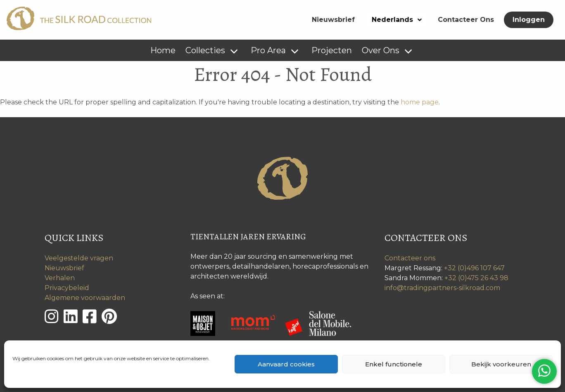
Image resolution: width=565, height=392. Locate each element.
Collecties (205, 50)
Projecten (332, 50)
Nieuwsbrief (333, 20)
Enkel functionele (394, 364)
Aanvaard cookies (286, 364)
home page (420, 102)
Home (163, 50)
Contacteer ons (410, 258)
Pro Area (268, 50)
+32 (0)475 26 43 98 (476, 278)
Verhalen (60, 278)
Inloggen (529, 20)
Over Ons (381, 50)
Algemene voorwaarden (85, 298)
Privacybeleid (67, 288)
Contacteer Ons (466, 20)
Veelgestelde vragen (79, 258)
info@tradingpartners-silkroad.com (442, 288)
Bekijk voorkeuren (501, 364)
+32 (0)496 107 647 (474, 268)
